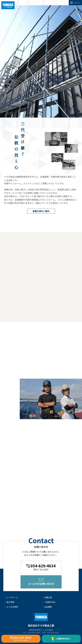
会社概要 (48, 607)
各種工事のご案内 (41, 211)
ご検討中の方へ (61, 639)
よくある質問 (12, 607)
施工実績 (10, 602)
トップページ (12, 597)
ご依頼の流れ (50, 602)
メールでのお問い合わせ (41, 582)
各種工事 (48, 597)
